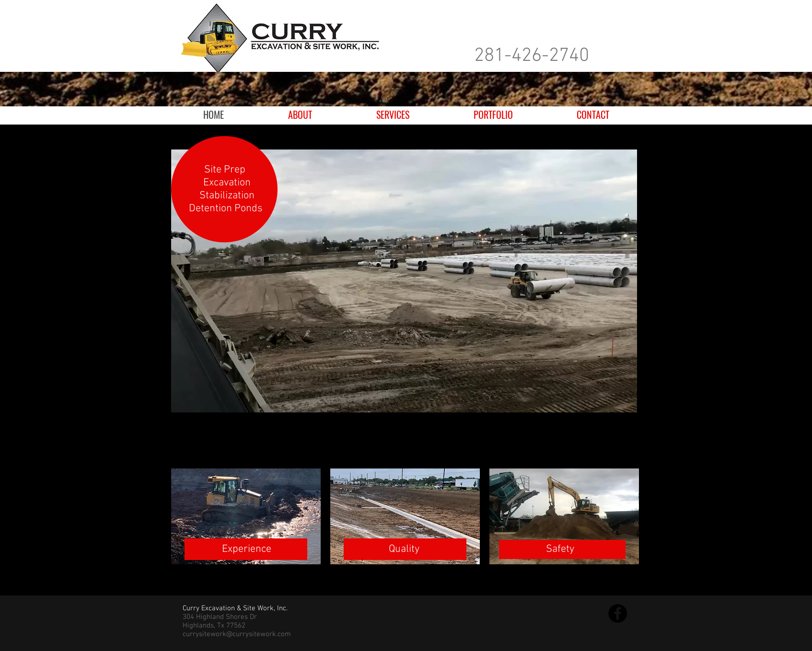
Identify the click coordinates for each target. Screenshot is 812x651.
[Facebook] (618, 613)
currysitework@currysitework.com (237, 634)
